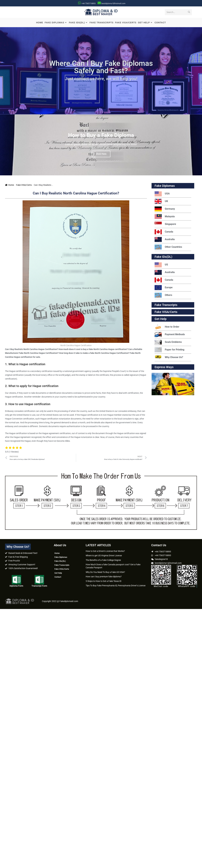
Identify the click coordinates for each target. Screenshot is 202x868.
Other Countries (168, 247)
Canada (164, 232)
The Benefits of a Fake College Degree (103, 560)
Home (9, 185)
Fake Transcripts (166, 305)
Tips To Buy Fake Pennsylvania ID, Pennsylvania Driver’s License (116, 586)
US (161, 265)
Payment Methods (170, 335)
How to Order (167, 327)
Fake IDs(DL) (163, 257)
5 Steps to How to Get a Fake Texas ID (104, 581)
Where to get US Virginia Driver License (104, 556)
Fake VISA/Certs (24, 185)
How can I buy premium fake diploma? (104, 577)
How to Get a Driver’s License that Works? (105, 551)
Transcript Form (39, 586)
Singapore (165, 225)
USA (162, 194)
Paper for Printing (169, 350)
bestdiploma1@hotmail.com (113, 3)
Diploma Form (16, 586)
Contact (58, 577)
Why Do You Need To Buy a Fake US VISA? (105, 572)
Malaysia (165, 217)
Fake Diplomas (165, 186)
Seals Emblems (168, 342)
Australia (165, 240)
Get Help (58, 573)
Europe (164, 288)
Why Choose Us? (169, 358)
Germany (165, 209)
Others (163, 296)
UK (161, 202)
